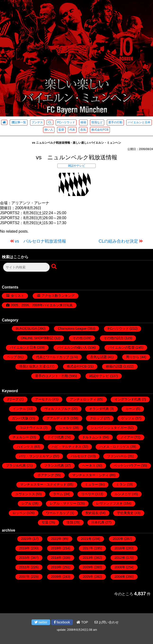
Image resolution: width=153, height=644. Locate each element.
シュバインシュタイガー (109, 428)
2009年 (88, 567)
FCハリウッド (66, 122)
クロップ (96, 418)
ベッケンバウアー (127, 466)
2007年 (25, 577)
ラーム (58, 494)
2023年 (26, 539)
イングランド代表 (128, 399)
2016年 (120, 548)
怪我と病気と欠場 (32, 366)
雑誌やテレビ (76, 166)
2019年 (25, 548)
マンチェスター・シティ (90, 475)
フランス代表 (54, 466)
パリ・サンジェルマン (36, 456)
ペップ (12, 357)
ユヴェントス (25, 494)
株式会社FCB (100, 130)
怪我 (70, 522)
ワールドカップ (58, 513)
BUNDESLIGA (26, 329)
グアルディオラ (58, 418)
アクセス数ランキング (58, 296)
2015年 (25, 558)
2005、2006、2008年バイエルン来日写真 (42, 305)
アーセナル (43, 399)
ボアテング (46, 475)
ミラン (121, 484)
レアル (27, 503)
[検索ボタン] (54, 267)
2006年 (56, 577)
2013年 (88, 558)
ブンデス (37, 122)
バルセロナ (79, 456)
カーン (130, 409)
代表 (72, 130)
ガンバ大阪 (20, 418)
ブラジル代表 (16, 466)
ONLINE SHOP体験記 (37, 338)
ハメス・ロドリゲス (114, 447)
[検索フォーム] (26, 267)
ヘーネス (89, 466)
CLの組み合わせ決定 (118, 241)
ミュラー (91, 484)
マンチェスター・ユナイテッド (43, 484)
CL (50, 122)
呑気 (83, 130)
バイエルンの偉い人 (72, 347)
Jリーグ (13, 399)
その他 (78, 338)
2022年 (56, 539)
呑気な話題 (99, 357)
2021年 (86, 539)
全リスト (18, 296)
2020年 (118, 539)
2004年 (120, 577)
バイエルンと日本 (139, 122)
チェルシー (21, 437)
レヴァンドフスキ (109, 503)
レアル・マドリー (63, 503)
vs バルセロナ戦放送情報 (40, 241)
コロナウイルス (31, 428)
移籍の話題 (114, 366)
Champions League (72, 329)
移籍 (83, 122)
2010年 (56, 567)
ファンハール (117, 456)
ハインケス (25, 447)
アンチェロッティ (83, 399)
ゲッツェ (128, 418)
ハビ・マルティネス (67, 447)
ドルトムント (92, 437)
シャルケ (66, 428)
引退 (45, 522)
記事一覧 (19, 122)
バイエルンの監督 (121, 347)
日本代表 (98, 522)
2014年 (56, 558)
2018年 (56, 548)
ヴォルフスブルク (58, 409)
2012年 (120, 558)
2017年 (88, 548)
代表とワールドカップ (53, 357)
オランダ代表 (99, 409)
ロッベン (19, 513)
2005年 (88, 577)
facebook (62, 622)
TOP (82, 622)
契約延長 (92, 513)
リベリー (88, 494)
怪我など (97, 122)
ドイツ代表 (56, 437)
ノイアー (127, 437)
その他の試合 (114, 338)
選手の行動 (115, 122)
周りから (133, 357)
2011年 (25, 567)
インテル (19, 409)
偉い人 (49, 130)
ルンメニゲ (123, 494)
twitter (41, 622)
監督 (61, 130)
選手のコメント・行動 (52, 376)
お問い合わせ (107, 622)
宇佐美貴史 (125, 513)
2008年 (120, 567)
